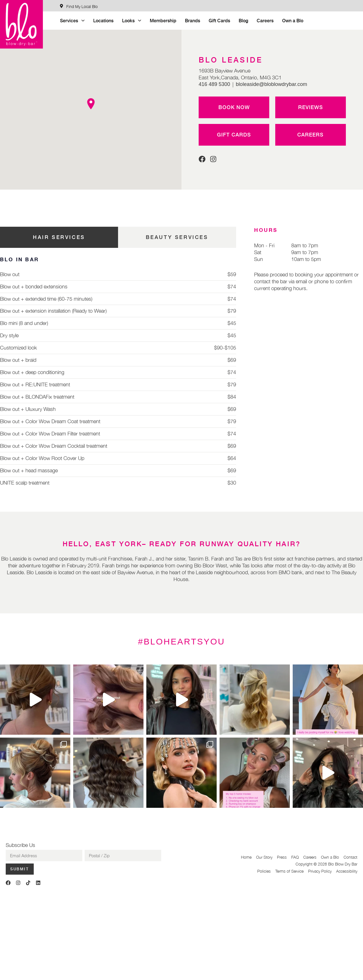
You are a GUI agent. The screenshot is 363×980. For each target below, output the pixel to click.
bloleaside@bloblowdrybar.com (271, 84)
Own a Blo (293, 20)
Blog (243, 20)
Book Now (234, 107)
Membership (163, 20)
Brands (193, 20)
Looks (132, 20)
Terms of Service (289, 871)
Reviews (311, 107)
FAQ (295, 857)
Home (246, 857)
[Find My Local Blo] (79, 6)
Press (282, 857)
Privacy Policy (320, 871)
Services (72, 20)
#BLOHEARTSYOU (181, 641)
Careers (265, 20)
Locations (103, 20)
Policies (264, 871)
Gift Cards (219, 20)
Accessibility (347, 871)
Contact (350, 857)
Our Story (264, 857)
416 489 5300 (214, 84)
